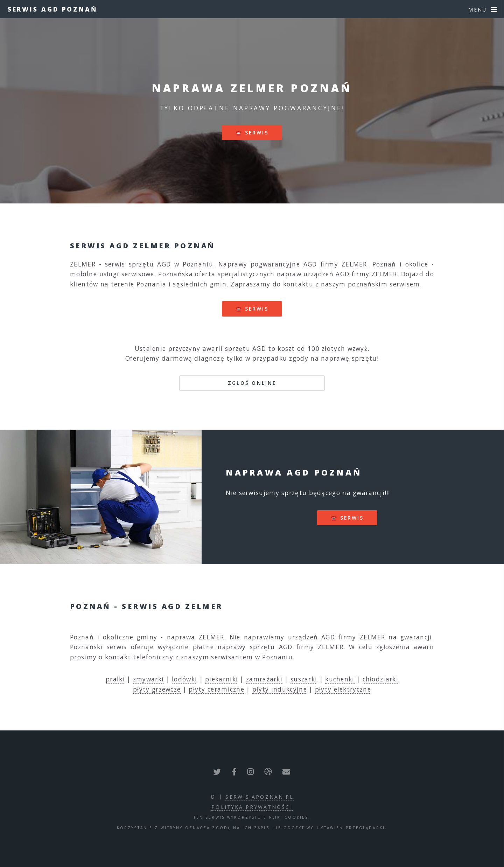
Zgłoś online (252, 383)
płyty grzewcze (157, 689)
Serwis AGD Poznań (52, 9)
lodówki (184, 679)
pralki (115, 679)
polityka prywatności (252, 807)
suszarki (304, 679)
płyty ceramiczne (216, 689)
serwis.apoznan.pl (260, 797)
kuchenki (340, 679)
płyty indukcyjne (280, 689)
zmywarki (148, 679)
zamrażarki (264, 679)
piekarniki (222, 679)
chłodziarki (380, 679)
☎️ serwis (252, 133)
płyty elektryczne (343, 689)
